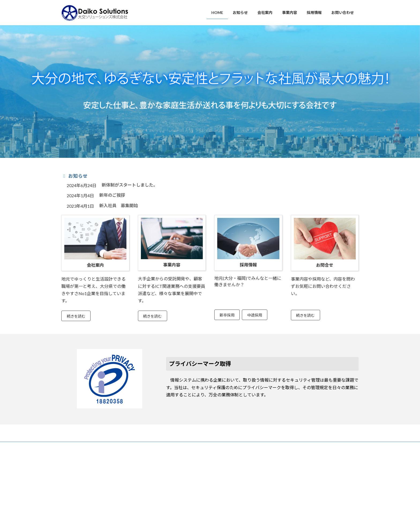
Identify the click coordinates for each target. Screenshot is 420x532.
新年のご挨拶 (112, 195)
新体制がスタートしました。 (130, 185)
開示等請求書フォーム (286, 492)
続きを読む (76, 316)
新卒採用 (227, 315)
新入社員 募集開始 (119, 205)
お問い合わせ (99, 447)
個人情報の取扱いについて (289, 478)
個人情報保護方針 (283, 470)
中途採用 (255, 315)
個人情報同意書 (281, 485)
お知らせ (73, 447)
